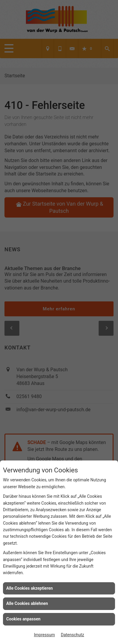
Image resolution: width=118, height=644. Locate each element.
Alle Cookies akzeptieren (29, 588)
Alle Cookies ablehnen (27, 603)
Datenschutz (72, 635)
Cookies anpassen (23, 619)
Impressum (44, 635)
